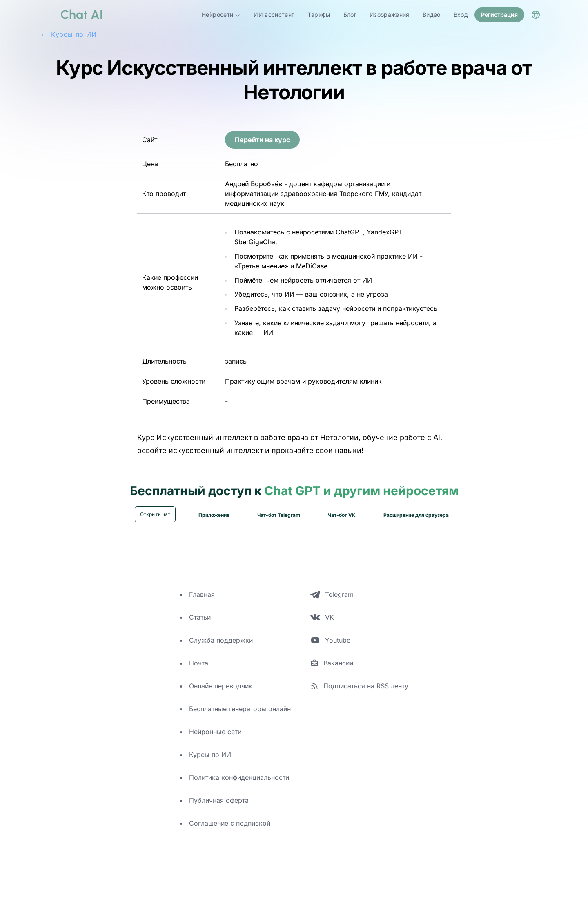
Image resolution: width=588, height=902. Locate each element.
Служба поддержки (221, 649)
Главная (202, 603)
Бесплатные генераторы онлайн (240, 717)
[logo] (72, 14)
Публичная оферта (219, 809)
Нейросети (221, 14)
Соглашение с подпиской (230, 832)
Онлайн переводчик (221, 694)
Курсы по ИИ (210, 763)
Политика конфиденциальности (239, 786)
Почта (199, 672)
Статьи (200, 626)
